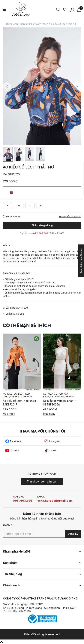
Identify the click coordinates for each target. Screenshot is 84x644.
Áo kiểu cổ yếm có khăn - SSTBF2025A (59, 403)
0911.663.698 (23, 501)
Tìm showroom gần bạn (42, 481)
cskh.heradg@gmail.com (55, 501)
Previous (7, 86)
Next (77, 86)
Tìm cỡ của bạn (12, 217)
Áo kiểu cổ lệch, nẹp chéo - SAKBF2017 (20, 403)
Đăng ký (73, 534)
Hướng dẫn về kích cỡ (70, 217)
